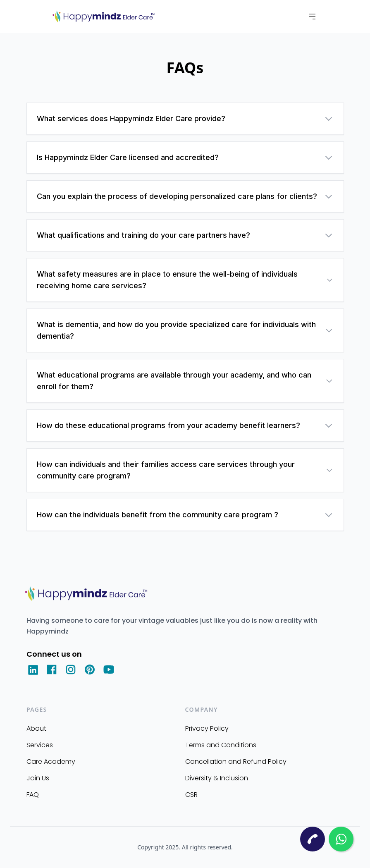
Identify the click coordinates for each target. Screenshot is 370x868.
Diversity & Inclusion (217, 778)
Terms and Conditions (221, 745)
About (36, 728)
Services (40, 745)
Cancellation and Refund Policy (236, 762)
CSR (191, 795)
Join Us (38, 778)
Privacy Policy (207, 728)
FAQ (33, 795)
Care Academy (51, 762)
